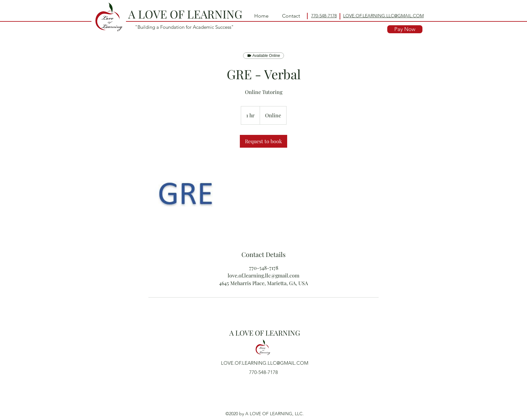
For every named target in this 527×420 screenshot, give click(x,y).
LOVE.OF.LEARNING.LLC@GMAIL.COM (265, 363)
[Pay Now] (405, 29)
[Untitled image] (185, 199)
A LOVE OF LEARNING (185, 14)
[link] (263, 141)
